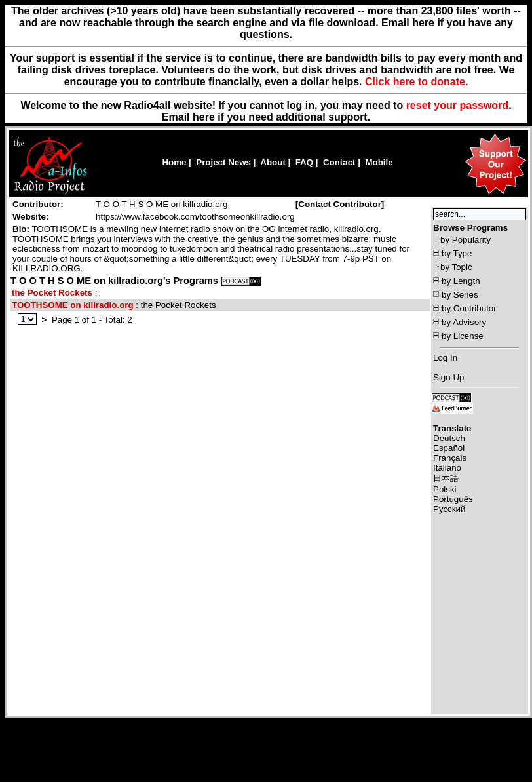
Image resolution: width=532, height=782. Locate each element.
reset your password (458, 105)
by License (463, 336)
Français (450, 458)
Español (449, 448)
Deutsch (449, 438)
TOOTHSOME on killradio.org (73, 305)
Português (453, 499)
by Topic (456, 267)
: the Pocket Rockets (114, 305)
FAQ (304, 162)
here (204, 117)
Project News (223, 162)
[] (340, 204)
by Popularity (465, 240)
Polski (445, 489)
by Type (457, 253)
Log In (445, 358)
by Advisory (464, 322)
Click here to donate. (416, 82)
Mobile (379, 162)
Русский (449, 509)
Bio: (21, 229)
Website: (30, 217)
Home (174, 162)
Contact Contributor (340, 204)
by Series (460, 295)
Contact (339, 162)
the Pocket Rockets (52, 293)
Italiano (447, 468)
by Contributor (469, 308)
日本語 (446, 478)
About (273, 162)
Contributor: (38, 204)
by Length (461, 281)
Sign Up (448, 377)
